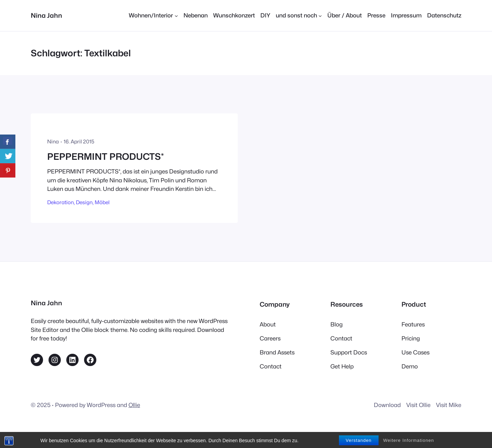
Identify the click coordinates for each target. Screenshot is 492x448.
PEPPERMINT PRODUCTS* (106, 157)
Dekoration (60, 202)
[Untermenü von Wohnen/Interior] (153, 16)
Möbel (102, 202)
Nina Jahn (46, 15)
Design (84, 202)
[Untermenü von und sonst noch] (299, 16)
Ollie (134, 405)
